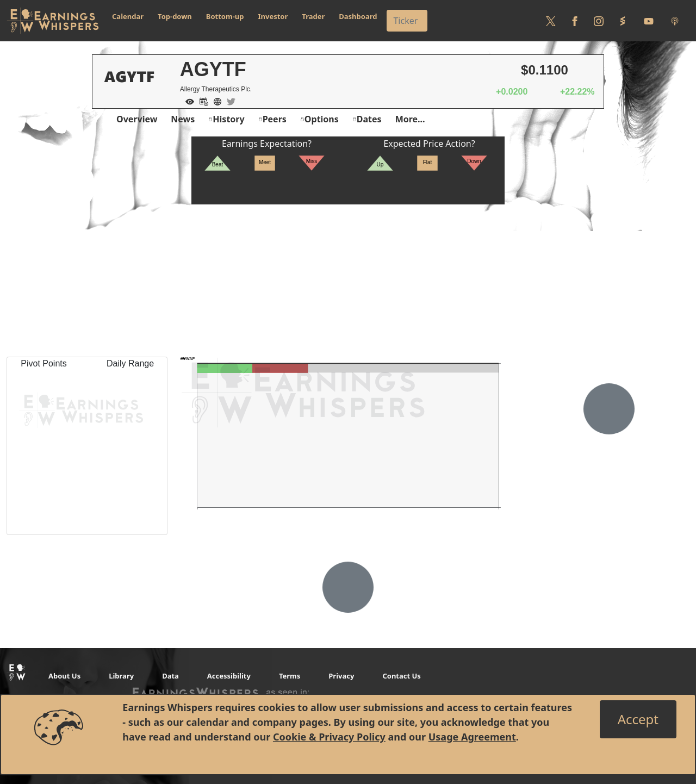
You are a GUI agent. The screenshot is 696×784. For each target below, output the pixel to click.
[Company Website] (215, 101)
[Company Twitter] (228, 101)
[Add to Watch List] (187, 101)
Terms (290, 676)
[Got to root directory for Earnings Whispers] (53, 21)
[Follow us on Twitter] (551, 21)
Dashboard (358, 16)
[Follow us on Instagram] (599, 21)
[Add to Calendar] (201, 101)
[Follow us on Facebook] (575, 21)
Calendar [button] (128, 16)
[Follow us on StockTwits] (623, 21)
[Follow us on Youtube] (649, 21)
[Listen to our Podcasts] (675, 21)
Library (121, 676)
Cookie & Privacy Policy (329, 737)
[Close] (638, 719)
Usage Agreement (472, 737)
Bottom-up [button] (225, 16)
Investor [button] (273, 16)
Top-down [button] (175, 16)
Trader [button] (313, 16)
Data (170, 676)
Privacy (341, 676)
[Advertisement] (348, 281)
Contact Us (401, 676)
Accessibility (229, 676)
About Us (64, 676)
